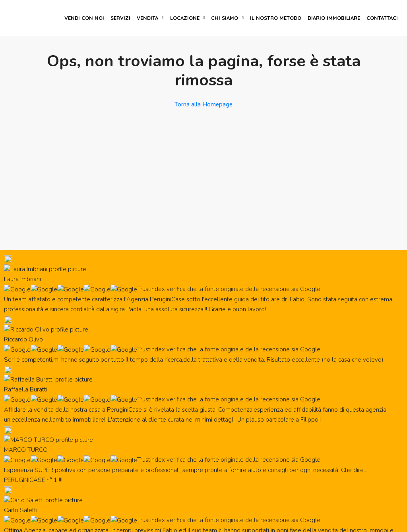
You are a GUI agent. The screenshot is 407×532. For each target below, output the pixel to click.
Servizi (120, 18)
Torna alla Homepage (203, 104)
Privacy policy (331, 522)
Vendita (147, 18)
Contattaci (382, 18)
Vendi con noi (84, 18)
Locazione (185, 18)
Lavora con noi (39, 478)
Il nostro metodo (276, 18)
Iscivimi (352, 432)
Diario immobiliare (334, 18)
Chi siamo (225, 18)
